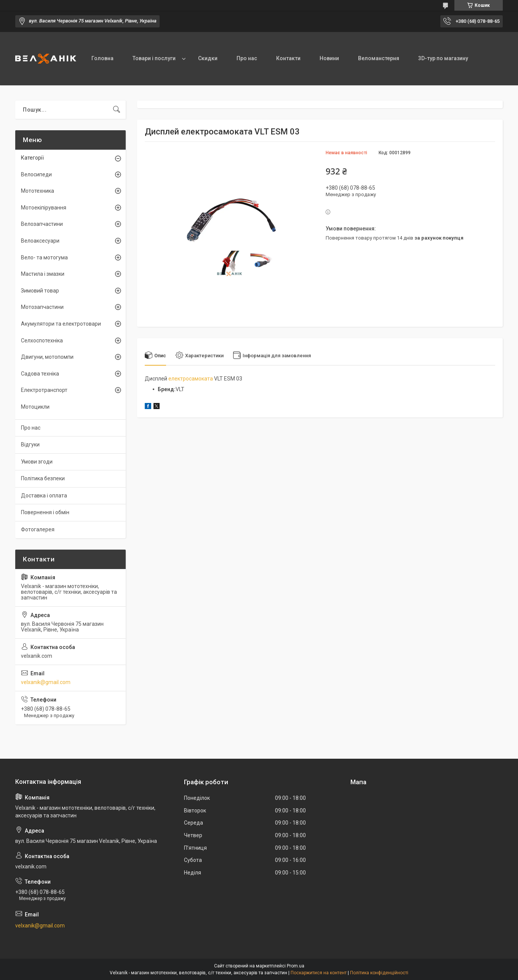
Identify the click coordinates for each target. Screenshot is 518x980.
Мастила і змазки (43, 274)
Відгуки (30, 444)
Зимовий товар (40, 291)
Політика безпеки (43, 478)
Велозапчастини (42, 224)
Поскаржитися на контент (319, 973)
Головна (102, 58)
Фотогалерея (38, 529)
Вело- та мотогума (44, 257)
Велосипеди (36, 174)
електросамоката (191, 379)
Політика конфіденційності (379, 973)
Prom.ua (296, 966)
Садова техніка (40, 374)
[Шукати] (117, 110)
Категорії (32, 158)
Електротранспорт (44, 390)
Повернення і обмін (45, 512)
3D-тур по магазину (443, 58)
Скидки (208, 58)
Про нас (247, 58)
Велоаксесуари (40, 241)
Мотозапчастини (42, 307)
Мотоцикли (35, 407)
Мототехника (38, 191)
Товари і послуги (154, 58)
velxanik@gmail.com (46, 682)
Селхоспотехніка (42, 341)
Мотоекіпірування (44, 208)
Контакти (288, 58)
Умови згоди (37, 462)
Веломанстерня (379, 58)
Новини (329, 58)
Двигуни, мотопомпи (47, 357)
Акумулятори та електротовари (61, 324)
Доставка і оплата (44, 496)
